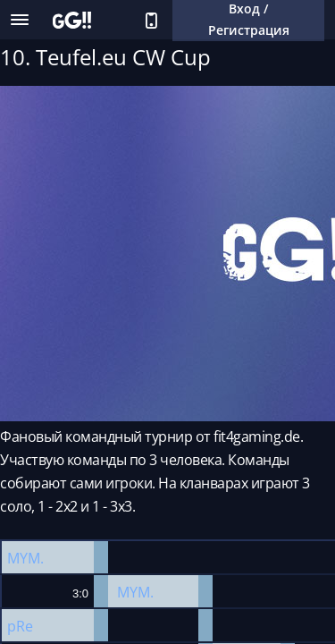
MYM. (25, 558)
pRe (20, 626)
